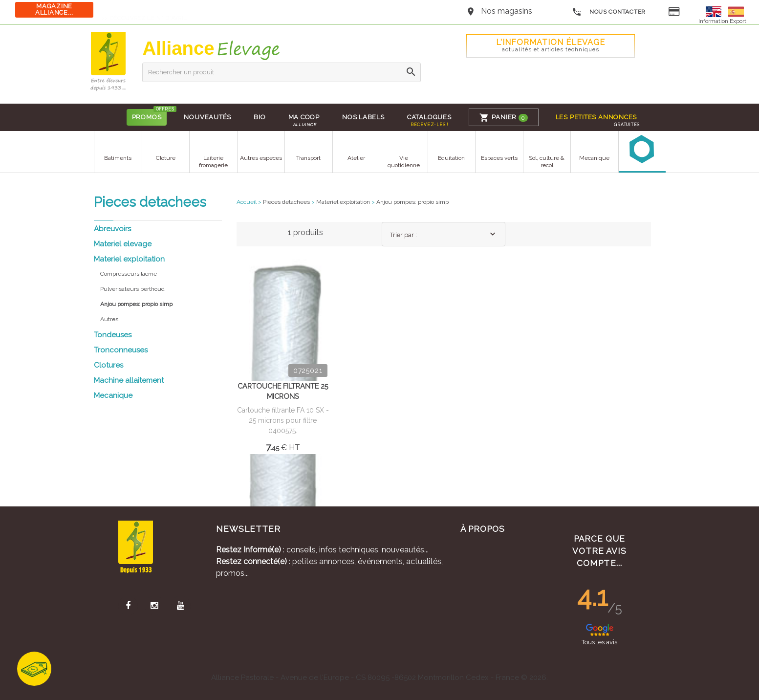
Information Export (722, 21)
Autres (109, 319)
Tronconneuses (121, 350)
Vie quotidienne (404, 162)
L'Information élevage (550, 45)
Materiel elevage (123, 244)
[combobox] (443, 234)
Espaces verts (499, 158)
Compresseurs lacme (129, 274)
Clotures (108, 365)
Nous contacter (609, 12)
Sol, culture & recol (547, 162)
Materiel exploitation (129, 259)
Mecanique (594, 158)
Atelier (356, 158)
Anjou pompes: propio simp (412, 202)
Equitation (451, 158)
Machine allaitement (129, 380)
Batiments (118, 158)
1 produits (305, 232)
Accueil (247, 202)
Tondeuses (113, 335)
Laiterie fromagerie (213, 162)
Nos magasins (507, 11)
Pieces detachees (286, 202)
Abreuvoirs (112, 229)
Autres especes (260, 158)
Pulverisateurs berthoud (132, 289)
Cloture (165, 158)
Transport (308, 158)
